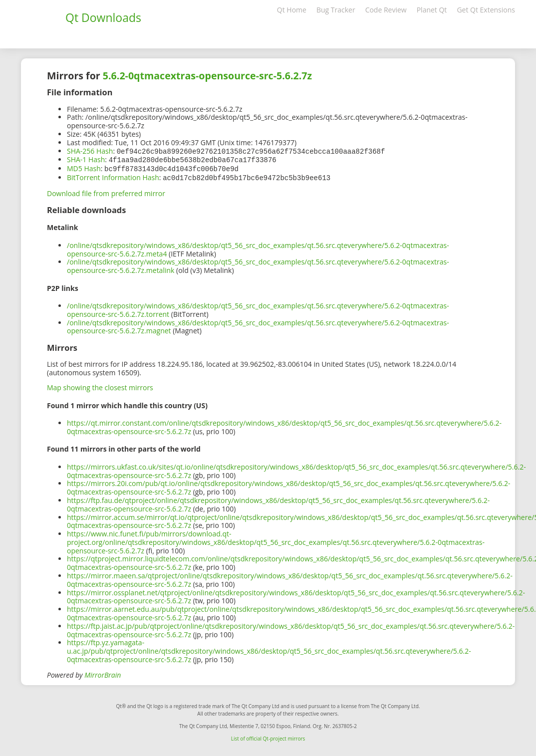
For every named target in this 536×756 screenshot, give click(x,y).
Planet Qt (432, 10)
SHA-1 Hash (86, 159)
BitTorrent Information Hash (113, 176)
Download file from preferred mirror (106, 191)
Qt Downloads (103, 17)
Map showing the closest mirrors (100, 385)
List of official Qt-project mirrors (268, 737)
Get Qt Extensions (486, 10)
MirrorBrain (103, 673)
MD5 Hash (84, 167)
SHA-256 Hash (90, 151)
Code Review (386, 10)
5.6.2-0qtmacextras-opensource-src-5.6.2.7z (207, 76)
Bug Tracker (336, 10)
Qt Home (292, 10)
